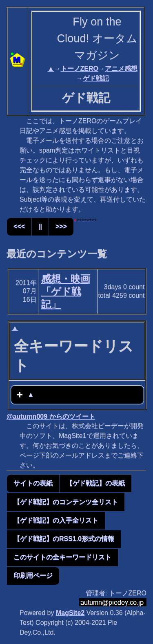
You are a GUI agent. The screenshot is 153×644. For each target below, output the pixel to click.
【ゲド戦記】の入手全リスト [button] (56, 520)
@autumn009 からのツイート (51, 416)
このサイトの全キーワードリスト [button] (62, 557)
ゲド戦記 (96, 78)
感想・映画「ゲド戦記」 (66, 291)
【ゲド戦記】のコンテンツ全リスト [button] (66, 502)
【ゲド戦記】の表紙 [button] (95, 483)
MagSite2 (70, 613)
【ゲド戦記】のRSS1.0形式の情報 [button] (64, 539)
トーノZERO (80, 68)
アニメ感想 (121, 68)
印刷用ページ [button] (33, 576)
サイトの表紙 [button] (33, 483)
